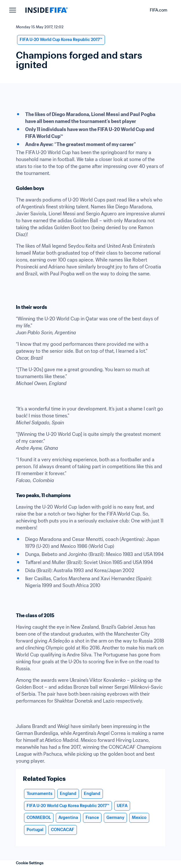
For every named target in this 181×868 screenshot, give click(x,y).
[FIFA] (47, 10)
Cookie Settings (30, 863)
